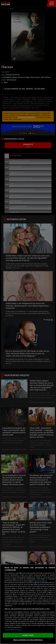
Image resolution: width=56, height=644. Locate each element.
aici (18, 596)
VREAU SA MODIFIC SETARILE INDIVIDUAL (28, 640)
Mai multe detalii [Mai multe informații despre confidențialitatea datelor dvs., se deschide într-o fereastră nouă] (41, 581)
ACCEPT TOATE (28, 635)
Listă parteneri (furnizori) (13, 630)
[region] (28, 604)
